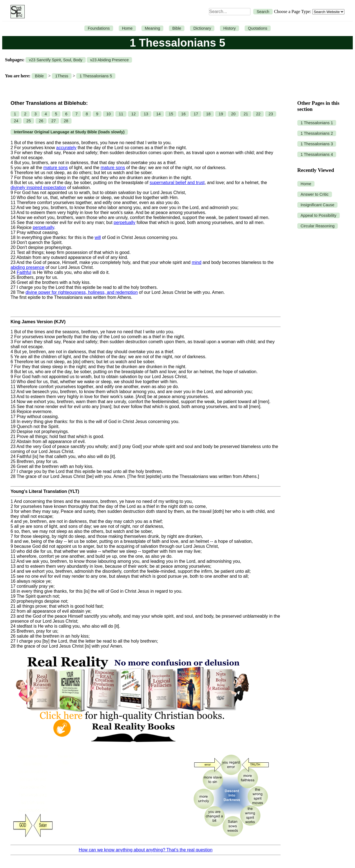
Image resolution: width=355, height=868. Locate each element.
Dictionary (202, 28)
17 (196, 114)
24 (16, 121)
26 (41, 121)
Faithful (24, 272)
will (98, 237)
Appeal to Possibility (319, 215)
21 (246, 114)
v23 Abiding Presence (109, 60)
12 (133, 114)
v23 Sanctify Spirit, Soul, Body (56, 60)
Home (127, 28)
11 (121, 114)
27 (54, 121)
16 (183, 114)
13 (146, 114)
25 (29, 121)
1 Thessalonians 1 (317, 123)
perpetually (125, 222)
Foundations (99, 28)
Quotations (258, 28)
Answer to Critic (315, 194)
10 (108, 114)
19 (221, 114)
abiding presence (27, 267)
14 (158, 114)
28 (66, 121)
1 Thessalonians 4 (317, 154)
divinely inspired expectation (38, 188)
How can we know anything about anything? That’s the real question (146, 850)
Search (263, 12)
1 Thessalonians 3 (317, 144)
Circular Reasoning (318, 226)
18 (208, 114)
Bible (177, 28)
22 (258, 114)
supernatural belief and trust (177, 183)
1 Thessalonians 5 (96, 76)
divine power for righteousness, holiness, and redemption (82, 292)
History (230, 28)
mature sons (55, 168)
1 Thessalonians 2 (317, 133)
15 (171, 114)
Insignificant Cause (318, 205)
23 (271, 114)
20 (233, 114)
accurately (66, 148)
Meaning (152, 28)
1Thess (62, 76)
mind (196, 262)
